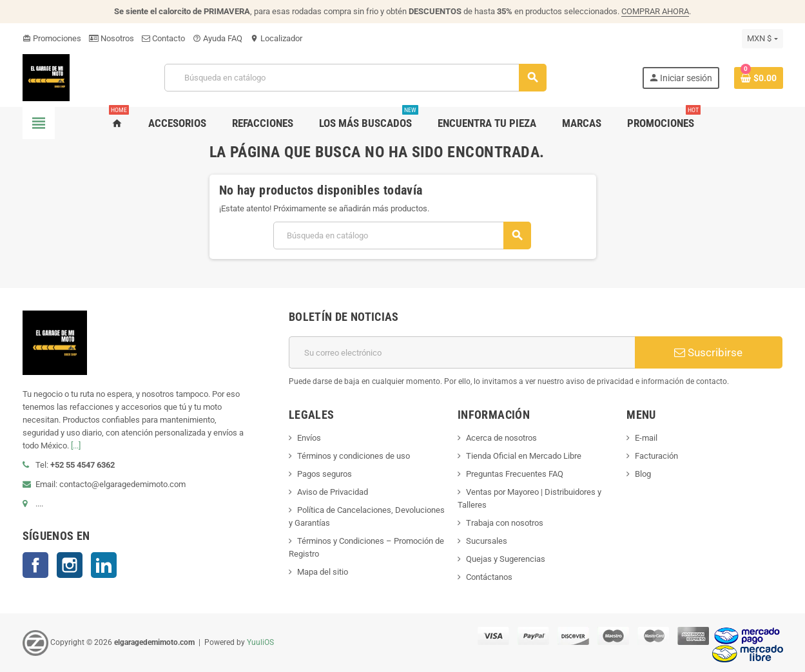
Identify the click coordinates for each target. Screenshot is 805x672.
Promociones (52, 38)
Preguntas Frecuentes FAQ (515, 474)
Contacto (163, 38)
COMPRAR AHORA (655, 11)
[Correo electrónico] (462, 352)
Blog (643, 474)
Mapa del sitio (323, 572)
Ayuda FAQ (218, 38)
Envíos (309, 438)
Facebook (35, 565)
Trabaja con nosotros (505, 523)
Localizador (276, 38)
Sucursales (487, 541)
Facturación (656, 456)
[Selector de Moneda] (762, 39)
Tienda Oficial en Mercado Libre (524, 456)
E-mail (646, 438)
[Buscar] (355, 78)
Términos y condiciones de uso (354, 456)
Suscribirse (708, 352)
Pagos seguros (325, 474)
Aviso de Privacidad (333, 492)
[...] (76, 446)
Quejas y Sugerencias (506, 559)
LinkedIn (104, 565)
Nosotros (112, 38)
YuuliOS (260, 642)
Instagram (70, 565)
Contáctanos (489, 577)
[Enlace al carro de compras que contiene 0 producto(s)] (759, 78)
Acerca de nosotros (501, 438)
